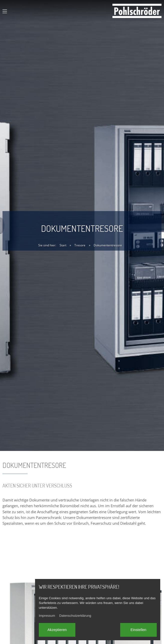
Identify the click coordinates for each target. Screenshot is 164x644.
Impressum (47, 616)
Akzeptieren (57, 630)
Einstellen (138, 630)
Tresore (80, 245)
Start (63, 245)
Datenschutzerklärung (75, 616)
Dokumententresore (108, 245)
